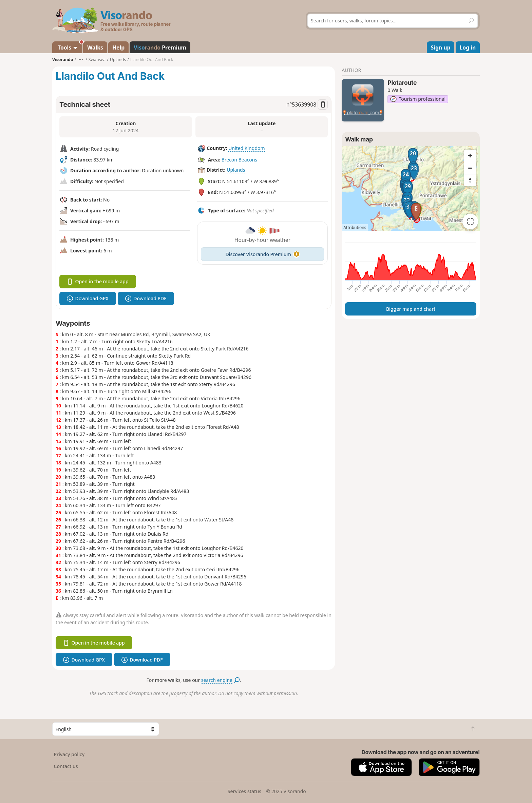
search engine (220, 680)
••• (81, 60)
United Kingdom (246, 148)
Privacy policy (69, 754)
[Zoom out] (470, 168)
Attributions (355, 227)
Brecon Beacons (239, 160)
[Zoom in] (470, 156)
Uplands (236, 170)
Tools (69, 46)
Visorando (63, 60)
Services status (244, 791)
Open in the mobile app (98, 281)
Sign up (441, 47)
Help (118, 47)
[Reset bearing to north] (470, 180)
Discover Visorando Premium (263, 254)
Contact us (66, 766)
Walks (95, 47)
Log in (468, 47)
